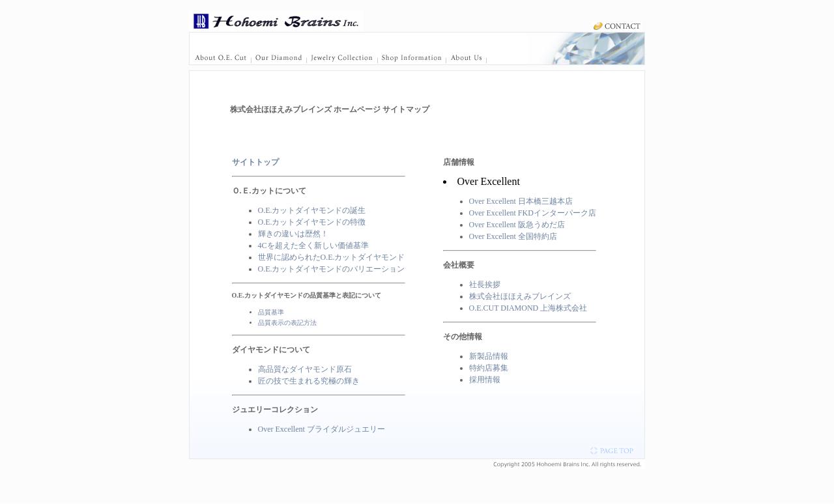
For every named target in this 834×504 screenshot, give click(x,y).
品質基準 (271, 312)
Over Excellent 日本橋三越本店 (521, 201)
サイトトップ (255, 162)
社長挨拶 (485, 285)
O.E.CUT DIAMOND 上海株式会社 (528, 308)
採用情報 (485, 380)
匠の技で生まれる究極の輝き (309, 381)
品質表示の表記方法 (287, 323)
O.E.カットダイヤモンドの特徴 (312, 222)
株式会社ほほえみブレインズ (520, 296)
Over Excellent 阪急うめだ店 (517, 225)
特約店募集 (489, 368)
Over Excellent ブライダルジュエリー (322, 429)
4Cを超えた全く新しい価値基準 (313, 245)
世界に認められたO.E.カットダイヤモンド (332, 257)
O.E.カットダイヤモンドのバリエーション (332, 269)
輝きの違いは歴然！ (293, 234)
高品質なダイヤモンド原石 (305, 369)
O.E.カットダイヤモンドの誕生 (312, 210)
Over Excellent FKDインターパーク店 (533, 213)
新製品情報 (489, 356)
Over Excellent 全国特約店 (513, 236)
